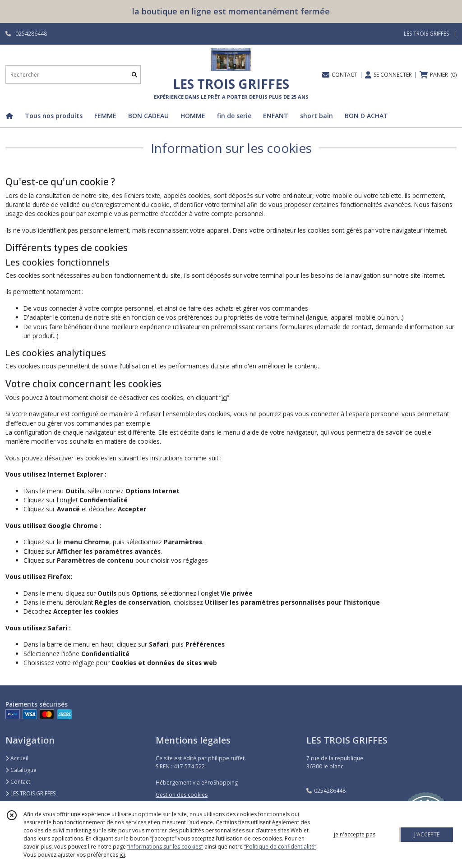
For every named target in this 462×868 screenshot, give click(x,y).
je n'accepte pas (355, 834)
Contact (18, 782)
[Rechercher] (134, 75)
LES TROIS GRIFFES (30, 793)
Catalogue (21, 770)
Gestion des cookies (182, 795)
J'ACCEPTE (427, 834)
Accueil (17, 758)
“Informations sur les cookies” (165, 847)
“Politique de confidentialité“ (280, 847)
